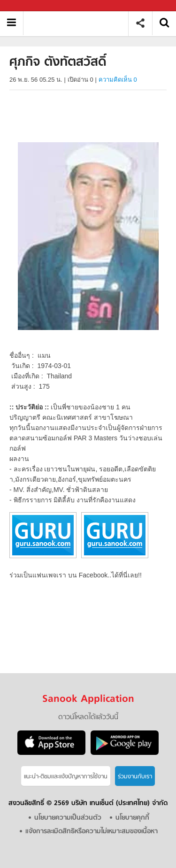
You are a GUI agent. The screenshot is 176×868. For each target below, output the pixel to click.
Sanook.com (28, 6)
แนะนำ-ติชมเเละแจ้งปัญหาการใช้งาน (66, 777)
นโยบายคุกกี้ (132, 818)
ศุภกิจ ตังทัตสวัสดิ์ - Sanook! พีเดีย (79, 23)
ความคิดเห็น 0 (118, 80)
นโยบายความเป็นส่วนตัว (68, 818)
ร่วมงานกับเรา (135, 777)
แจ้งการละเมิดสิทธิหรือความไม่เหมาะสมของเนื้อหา (92, 832)
